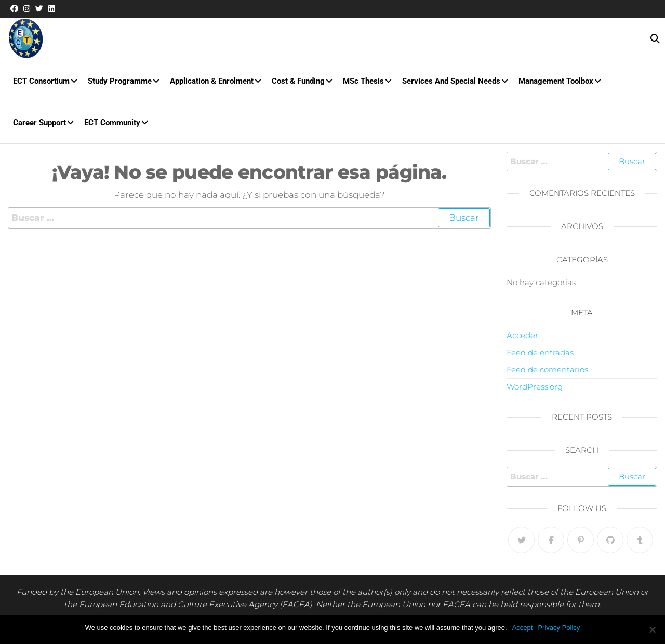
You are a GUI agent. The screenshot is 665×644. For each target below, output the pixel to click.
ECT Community (112, 123)
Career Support (39, 123)
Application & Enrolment (212, 81)
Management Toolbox (556, 81)
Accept (523, 628)
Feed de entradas (540, 352)
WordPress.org (535, 387)
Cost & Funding (298, 81)
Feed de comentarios (547, 370)
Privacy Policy (559, 628)
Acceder (522, 335)
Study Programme (120, 81)
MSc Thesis (363, 81)
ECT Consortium (41, 81)
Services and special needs (451, 81)
